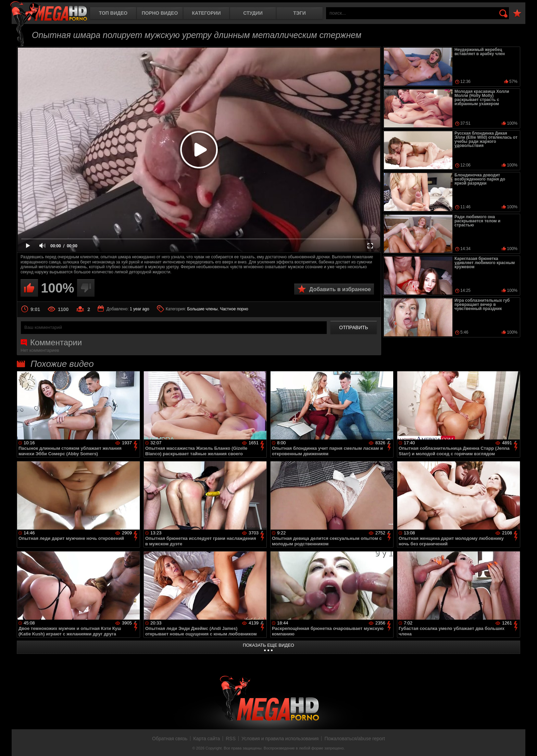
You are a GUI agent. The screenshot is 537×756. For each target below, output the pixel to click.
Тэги (299, 13)
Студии (253, 13)
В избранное (517, 14)
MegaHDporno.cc (49, 12)
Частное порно (234, 309)
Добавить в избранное (340, 289)
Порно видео (160, 13)
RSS (231, 739)
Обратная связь (170, 739)
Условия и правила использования (280, 739)
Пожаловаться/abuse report (355, 739)
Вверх (527, 743)
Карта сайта (207, 739)
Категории (207, 13)
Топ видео (113, 13)
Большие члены (202, 309)
